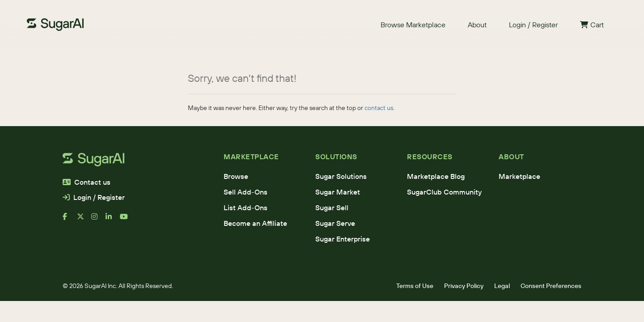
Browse (236, 176)
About (477, 25)
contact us (379, 108)
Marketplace (519, 176)
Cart (592, 25)
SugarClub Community (444, 192)
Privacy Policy (464, 286)
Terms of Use (415, 286)
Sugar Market (338, 192)
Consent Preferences (551, 286)
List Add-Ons (246, 208)
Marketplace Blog (436, 176)
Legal (502, 286)
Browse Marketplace (413, 25)
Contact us (87, 182)
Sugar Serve (335, 223)
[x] (84, 220)
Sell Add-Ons (246, 192)
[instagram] (98, 220)
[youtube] (127, 220)
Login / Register (533, 25)
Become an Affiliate (255, 223)
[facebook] (70, 220)
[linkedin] (113, 220)
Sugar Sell (332, 208)
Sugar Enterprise (343, 239)
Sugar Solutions (341, 176)
